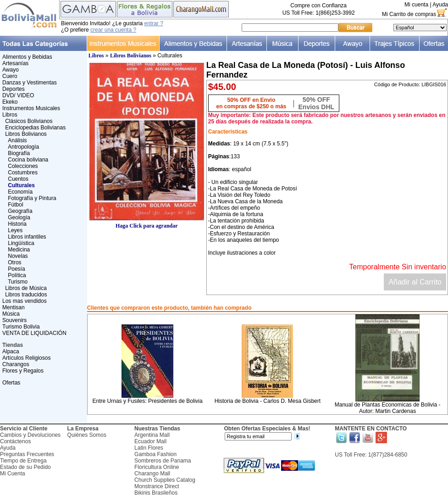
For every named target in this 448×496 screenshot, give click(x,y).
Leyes (15, 230)
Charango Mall (152, 474)
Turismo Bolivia (21, 327)
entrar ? (153, 23)
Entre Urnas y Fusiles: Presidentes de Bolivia (148, 401)
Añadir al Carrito (415, 282)
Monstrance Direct (157, 486)
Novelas (18, 256)
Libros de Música (26, 288)
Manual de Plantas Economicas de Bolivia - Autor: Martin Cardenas (388, 408)
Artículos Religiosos (26, 358)
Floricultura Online (157, 467)
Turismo (18, 282)
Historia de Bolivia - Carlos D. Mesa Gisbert (268, 401)
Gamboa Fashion (155, 454)
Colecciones (23, 166)
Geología (19, 217)
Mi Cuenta (13, 474)
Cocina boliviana (28, 160)
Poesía (16, 269)
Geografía (20, 211)
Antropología (23, 147)
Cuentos (18, 179)
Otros (14, 262)
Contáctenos (15, 441)
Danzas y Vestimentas (30, 83)
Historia (17, 224)
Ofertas (11, 383)
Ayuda (440, 5)
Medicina (19, 250)
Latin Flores (149, 448)
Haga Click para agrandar (147, 223)
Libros (10, 115)
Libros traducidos (26, 295)
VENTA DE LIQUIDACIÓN (34, 333)
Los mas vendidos (25, 301)
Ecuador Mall (150, 441)
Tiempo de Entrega (23, 461)
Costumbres (23, 173)
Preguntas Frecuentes (27, 454)
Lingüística (21, 243)
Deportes (14, 89)
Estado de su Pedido (25, 467)
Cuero (10, 76)
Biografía (19, 153)
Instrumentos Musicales (31, 108)
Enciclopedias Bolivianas (35, 128)
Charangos (16, 364)
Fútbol (15, 205)
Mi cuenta (416, 5)
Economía (20, 192)
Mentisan (14, 307)
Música (11, 314)
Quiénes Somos (87, 435)
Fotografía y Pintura (32, 198)
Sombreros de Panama (163, 461)
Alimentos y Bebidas (27, 57)
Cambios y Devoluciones (30, 435)
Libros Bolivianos (26, 134)
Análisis (17, 140)
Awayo (11, 70)
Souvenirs (14, 320)
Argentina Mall (152, 435)
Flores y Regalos (23, 371)
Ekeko (10, 102)
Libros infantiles (27, 237)
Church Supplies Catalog (165, 480)
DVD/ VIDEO (18, 95)
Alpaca (11, 351)
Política (17, 275)
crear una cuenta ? (113, 30)
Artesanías (15, 63)
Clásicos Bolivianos (29, 121)
